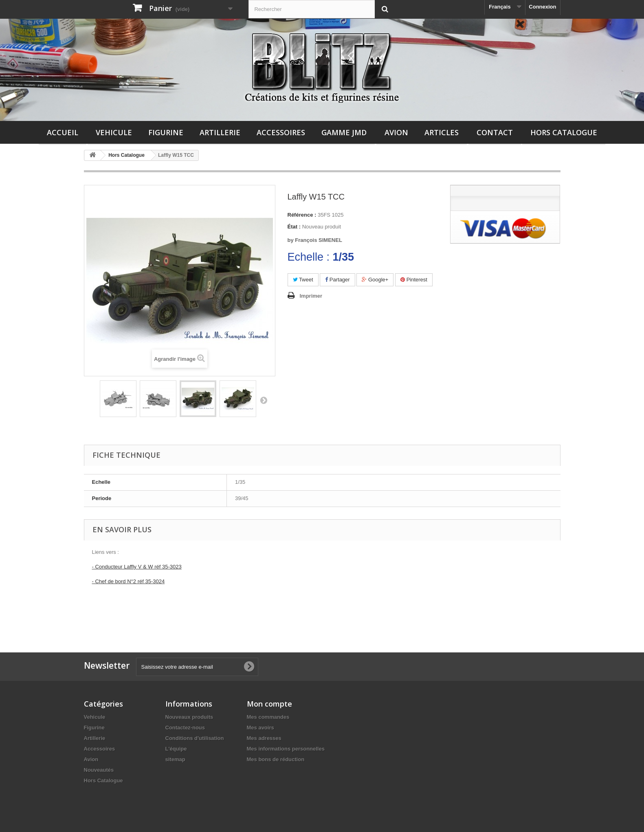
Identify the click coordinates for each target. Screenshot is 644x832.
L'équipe (176, 749)
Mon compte (269, 704)
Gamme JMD (344, 132)
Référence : (302, 215)
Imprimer (311, 296)
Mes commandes (268, 717)
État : (294, 227)
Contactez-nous (185, 728)
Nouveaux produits (189, 717)
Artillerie (220, 132)
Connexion (542, 7)
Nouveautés (99, 770)
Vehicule (114, 132)
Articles (442, 132)
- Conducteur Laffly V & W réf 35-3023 (137, 567)
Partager (337, 280)
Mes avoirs (260, 728)
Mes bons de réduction (276, 759)
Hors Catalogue (564, 132)
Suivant (264, 400)
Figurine (166, 132)
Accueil (63, 132)
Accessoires (281, 132)
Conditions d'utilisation (195, 738)
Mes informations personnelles (286, 749)
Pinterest (414, 280)
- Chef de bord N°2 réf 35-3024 (129, 581)
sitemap (175, 759)
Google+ (375, 280)
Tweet (303, 280)
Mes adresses (264, 738)
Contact (495, 132)
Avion (396, 132)
